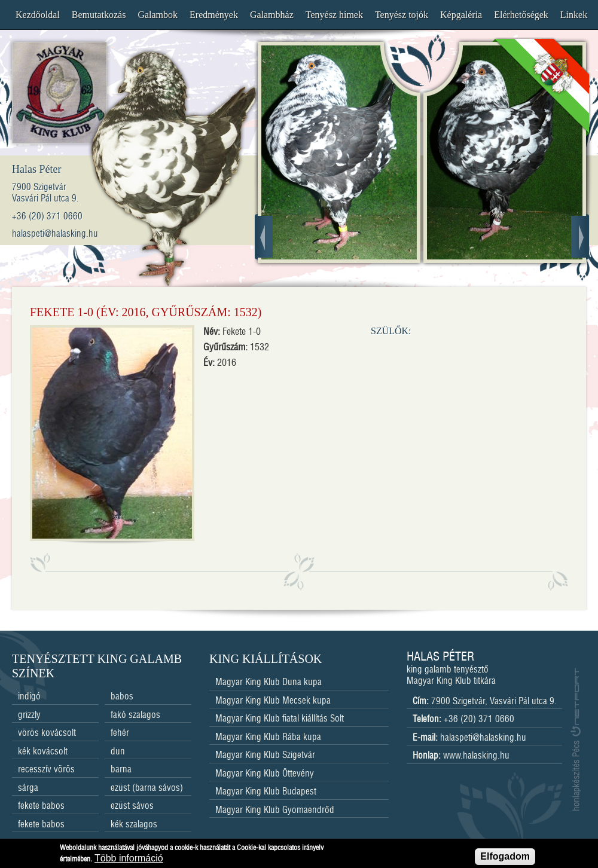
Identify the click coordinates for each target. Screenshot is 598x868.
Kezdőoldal (38, 15)
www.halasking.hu (476, 756)
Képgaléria (461, 15)
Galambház (272, 15)
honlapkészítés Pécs (576, 739)
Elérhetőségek (521, 15)
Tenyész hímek (334, 15)
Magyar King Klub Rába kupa (268, 737)
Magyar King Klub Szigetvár (265, 755)
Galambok (158, 15)
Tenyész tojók (402, 15)
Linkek (574, 15)
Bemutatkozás (99, 15)
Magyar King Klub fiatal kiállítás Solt (280, 719)
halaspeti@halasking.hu (483, 738)
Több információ (129, 861)
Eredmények (214, 15)
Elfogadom (505, 859)
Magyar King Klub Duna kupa (269, 682)
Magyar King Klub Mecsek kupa (273, 701)
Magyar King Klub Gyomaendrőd (275, 810)
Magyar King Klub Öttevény (265, 774)
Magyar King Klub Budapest (266, 792)
